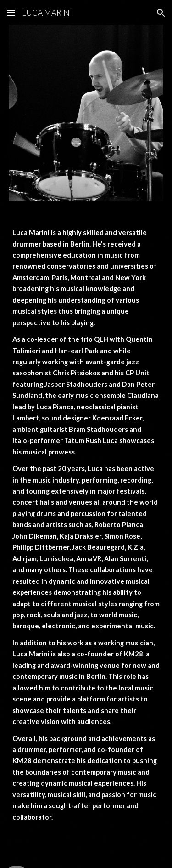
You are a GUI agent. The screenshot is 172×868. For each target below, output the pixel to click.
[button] (11, 13)
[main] (86, 533)
